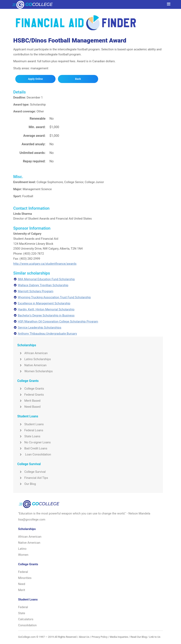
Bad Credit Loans (32, 448)
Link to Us (155, 637)
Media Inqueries (119, 637)
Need (22, 584)
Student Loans (30, 424)
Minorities (25, 578)
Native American (32, 365)
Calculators (26, 619)
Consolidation (27, 625)
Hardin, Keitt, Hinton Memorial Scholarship (46, 309)
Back (78, 79)
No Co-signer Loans (34, 442)
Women (23, 555)
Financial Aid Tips (33, 478)
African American (32, 353)
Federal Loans (30, 430)
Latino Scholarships (34, 359)
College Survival (31, 472)
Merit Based (29, 401)
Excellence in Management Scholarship (44, 303)
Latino (22, 549)
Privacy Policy (100, 637)
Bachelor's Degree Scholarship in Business (46, 315)
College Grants (31, 389)
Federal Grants (31, 395)
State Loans (29, 436)
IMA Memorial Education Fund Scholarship (46, 279)
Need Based (29, 407)
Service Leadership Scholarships (40, 328)
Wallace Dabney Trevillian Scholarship (43, 285)
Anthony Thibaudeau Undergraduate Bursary (47, 334)
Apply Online (35, 79)
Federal (23, 572)
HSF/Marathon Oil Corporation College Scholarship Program (58, 321)
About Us (84, 637)
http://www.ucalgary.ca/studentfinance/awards (45, 264)
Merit (22, 590)
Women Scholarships (35, 371)
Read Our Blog (139, 637)
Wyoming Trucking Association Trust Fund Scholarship (54, 297)
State (22, 613)
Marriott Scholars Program (36, 291)
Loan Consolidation (34, 454)
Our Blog (27, 484)
